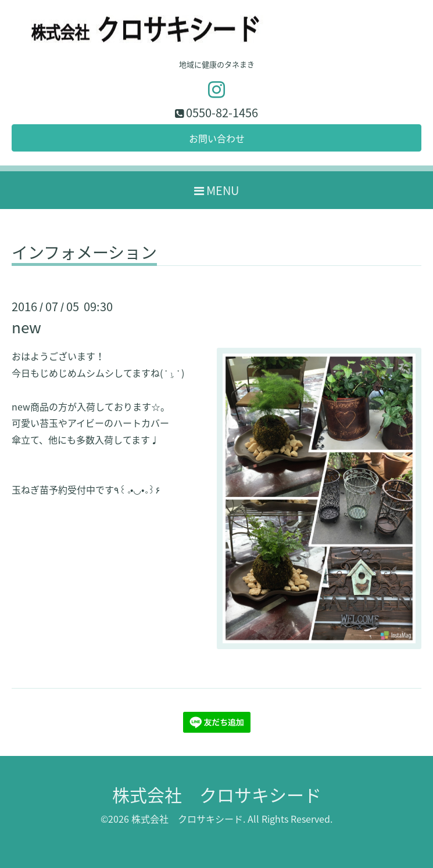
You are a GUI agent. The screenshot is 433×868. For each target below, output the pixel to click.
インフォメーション (84, 254)
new (26, 327)
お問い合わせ (217, 138)
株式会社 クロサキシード (217, 795)
